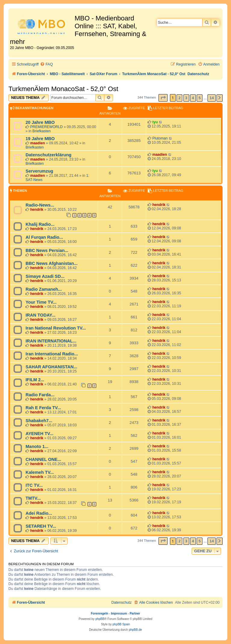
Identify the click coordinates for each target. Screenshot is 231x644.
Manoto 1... (37, 446)
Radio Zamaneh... (44, 289)
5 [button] (200, 98)
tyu (155, 122)
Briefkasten (42, 131)
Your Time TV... (41, 302)
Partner (135, 613)
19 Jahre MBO (40, 139)
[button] (163, 98)
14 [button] (211, 98)
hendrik (37, 210)
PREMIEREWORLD (46, 127)
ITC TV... (34, 485)
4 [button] (193, 98)
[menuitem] (46, 64)
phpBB (100, 619)
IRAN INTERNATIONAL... (51, 341)
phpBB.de (135, 630)
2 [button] (179, 98)
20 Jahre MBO (40, 122)
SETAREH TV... (41, 526)
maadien (37, 143)
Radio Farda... (40, 395)
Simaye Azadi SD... (45, 276)
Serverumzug (39, 171)
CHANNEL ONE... (43, 459)
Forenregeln (100, 613)
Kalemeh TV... (40, 472)
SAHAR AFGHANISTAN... (51, 367)
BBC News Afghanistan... (52, 263)
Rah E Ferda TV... (43, 408)
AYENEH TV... (40, 434)
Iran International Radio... (52, 354)
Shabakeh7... (39, 421)
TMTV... (33, 498)
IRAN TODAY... (40, 315)
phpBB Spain (121, 624)
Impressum (119, 613)
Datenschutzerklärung (48, 155)
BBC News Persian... (47, 250)
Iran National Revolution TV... (56, 328)
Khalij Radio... (40, 224)
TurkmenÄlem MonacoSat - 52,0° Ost (63, 89)
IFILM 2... (35, 380)
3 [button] (186, 98)
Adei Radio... (39, 513)
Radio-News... (40, 205)
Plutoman (160, 138)
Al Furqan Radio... (44, 237)
